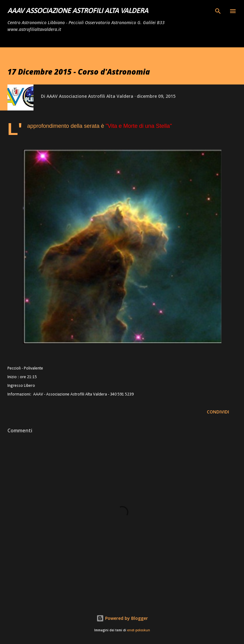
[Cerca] (218, 11)
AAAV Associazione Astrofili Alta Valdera (78, 11)
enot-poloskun (139, 630)
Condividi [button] (218, 412)
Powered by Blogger (122, 618)
